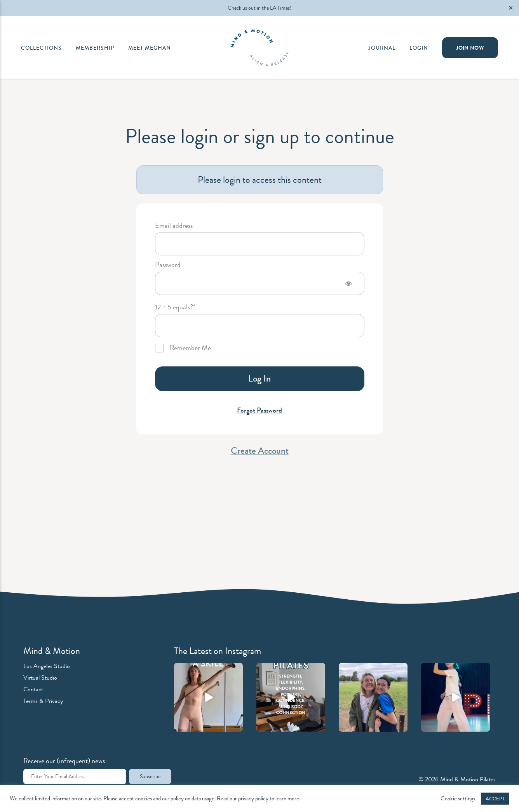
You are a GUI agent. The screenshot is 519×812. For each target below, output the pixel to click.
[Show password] (348, 283)
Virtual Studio (40, 678)
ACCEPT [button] (495, 799)
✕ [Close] (511, 8)
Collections (41, 48)
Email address (174, 226)
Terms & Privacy (43, 701)
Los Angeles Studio (47, 666)
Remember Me (183, 348)
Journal (382, 48)
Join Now (470, 48)
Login (419, 48)
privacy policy (253, 799)
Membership (95, 48)
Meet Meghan (150, 48)
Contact (33, 689)
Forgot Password (259, 410)
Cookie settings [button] (458, 799)
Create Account (260, 451)
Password (168, 265)
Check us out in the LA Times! (259, 8)
